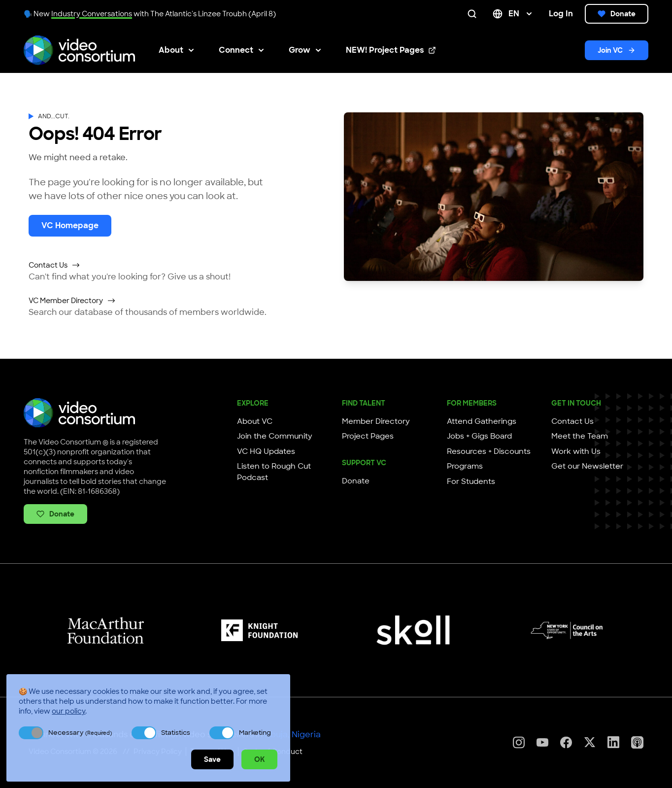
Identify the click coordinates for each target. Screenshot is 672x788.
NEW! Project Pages (391, 51)
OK (259, 759)
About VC (255, 421)
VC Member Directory (72, 301)
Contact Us (54, 265)
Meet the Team (580, 436)
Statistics (176, 733)
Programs (465, 466)
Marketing (255, 733)
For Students (471, 481)
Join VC (617, 50)
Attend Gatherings (482, 421)
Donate (617, 14)
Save (212, 759)
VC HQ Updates (266, 451)
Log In (561, 14)
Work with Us (576, 451)
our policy (68, 711)
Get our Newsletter (587, 466)
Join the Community (275, 436)
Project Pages (368, 436)
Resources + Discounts (489, 451)
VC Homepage (70, 225)
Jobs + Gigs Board (479, 436)
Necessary (80, 733)
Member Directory (376, 421)
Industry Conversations (92, 14)
